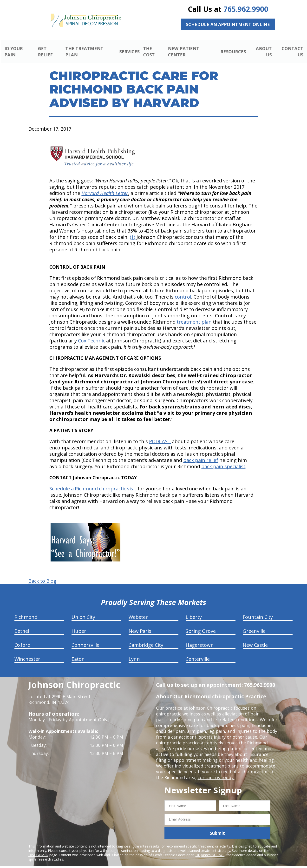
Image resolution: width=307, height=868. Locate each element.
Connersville (85, 639)
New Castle (255, 639)
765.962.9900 (246, 9)
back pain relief (201, 455)
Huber (79, 625)
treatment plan (194, 316)
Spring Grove (201, 625)
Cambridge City (146, 639)
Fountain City (258, 611)
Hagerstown (200, 639)
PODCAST (160, 436)
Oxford (22, 639)
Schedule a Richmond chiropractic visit (93, 483)
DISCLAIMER (38, 849)
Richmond (26, 611)
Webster (138, 611)
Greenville (254, 625)
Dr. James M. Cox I (210, 849)
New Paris (140, 625)
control (183, 291)
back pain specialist (223, 461)
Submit (217, 828)
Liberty (194, 611)
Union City (83, 611)
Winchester (27, 653)
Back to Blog (42, 575)
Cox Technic (91, 335)
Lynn (134, 653)
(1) (133, 231)
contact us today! (216, 772)
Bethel (22, 625)
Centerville (198, 653)
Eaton (78, 653)
